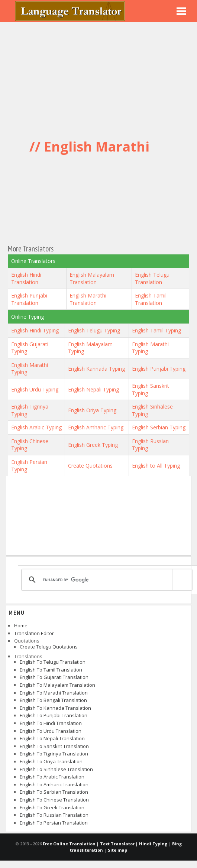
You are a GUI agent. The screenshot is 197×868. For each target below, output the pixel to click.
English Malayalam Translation (92, 278)
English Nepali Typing (93, 389)
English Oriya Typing (92, 410)
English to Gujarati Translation (54, 677)
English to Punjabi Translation (54, 715)
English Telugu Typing (94, 330)
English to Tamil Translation (51, 670)
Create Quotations (90, 466)
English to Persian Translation (54, 823)
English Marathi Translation (88, 299)
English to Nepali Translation (52, 738)
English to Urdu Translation (51, 731)
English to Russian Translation (54, 815)
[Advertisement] (98, 78)
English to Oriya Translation (51, 761)
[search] (106, 580)
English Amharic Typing (96, 427)
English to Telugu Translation (53, 662)
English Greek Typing (93, 445)
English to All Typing (156, 466)
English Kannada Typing (96, 369)
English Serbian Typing (159, 427)
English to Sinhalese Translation (56, 769)
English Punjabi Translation (29, 299)
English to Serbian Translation (54, 792)
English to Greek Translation (52, 807)
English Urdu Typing (35, 389)
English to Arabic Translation (52, 777)
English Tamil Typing (156, 330)
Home (21, 625)
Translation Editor (34, 633)
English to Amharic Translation (54, 784)
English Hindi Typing (35, 330)
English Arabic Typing (36, 427)
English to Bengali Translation (53, 700)
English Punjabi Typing (159, 369)
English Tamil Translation (151, 299)
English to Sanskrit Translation (54, 746)
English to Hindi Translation (51, 723)
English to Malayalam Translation (57, 685)
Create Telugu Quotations (49, 647)
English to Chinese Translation (54, 800)
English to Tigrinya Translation (54, 754)
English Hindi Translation (26, 278)
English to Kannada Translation (55, 708)
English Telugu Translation (152, 278)
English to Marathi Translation (54, 693)
